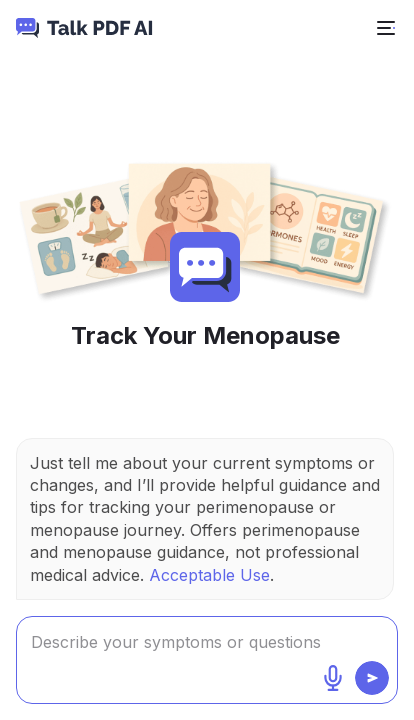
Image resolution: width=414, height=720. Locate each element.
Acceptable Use (209, 575)
